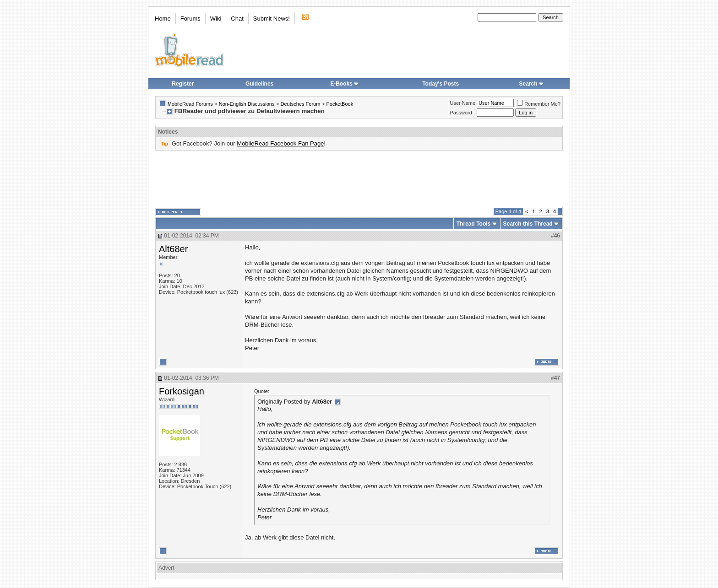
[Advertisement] (359, 179)
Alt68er (173, 249)
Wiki (216, 19)
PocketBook (340, 104)
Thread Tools (473, 224)
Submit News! (272, 19)
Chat (237, 19)
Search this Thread (528, 224)
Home (163, 19)
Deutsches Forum (301, 104)
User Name (463, 103)
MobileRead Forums (190, 104)
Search (532, 84)
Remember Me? (539, 104)
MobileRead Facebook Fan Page (280, 143)
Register (183, 84)
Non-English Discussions (247, 104)
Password (461, 113)
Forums (190, 19)
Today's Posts (441, 84)
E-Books (345, 84)
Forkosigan (182, 391)
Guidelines (259, 84)
